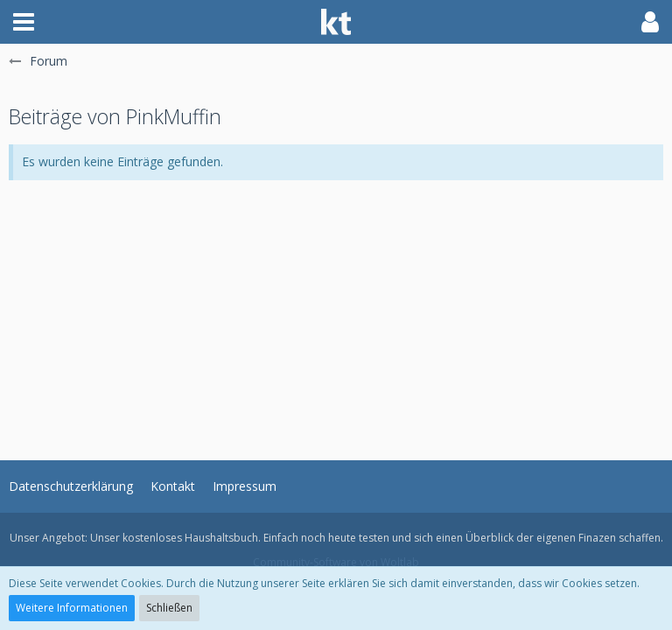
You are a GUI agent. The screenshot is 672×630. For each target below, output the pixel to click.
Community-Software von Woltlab (336, 562)
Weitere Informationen (72, 608)
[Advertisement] (336, 303)
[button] (24, 22)
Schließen (169, 608)
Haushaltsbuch (221, 538)
